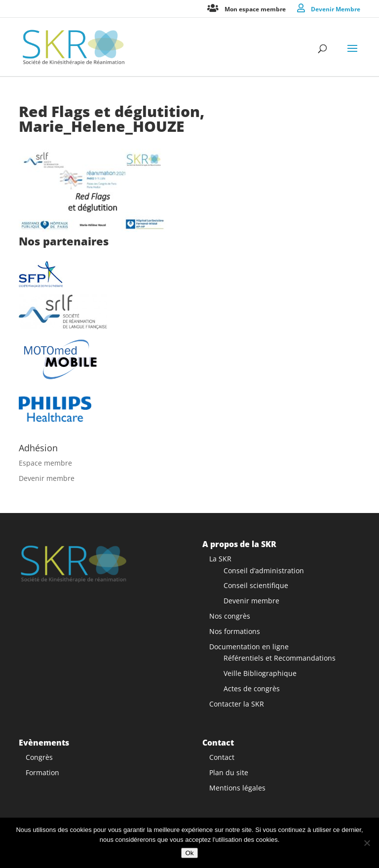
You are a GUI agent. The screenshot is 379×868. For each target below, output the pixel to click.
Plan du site (229, 772)
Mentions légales (237, 788)
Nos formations (235, 631)
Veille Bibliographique (260, 673)
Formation (42, 772)
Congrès (39, 757)
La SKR (220, 559)
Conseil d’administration (264, 571)
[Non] (367, 843)
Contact (222, 757)
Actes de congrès (252, 689)
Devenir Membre (336, 9)
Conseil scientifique (256, 585)
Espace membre (45, 463)
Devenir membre (47, 478)
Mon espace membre (255, 9)
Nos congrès (230, 616)
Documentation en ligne (249, 647)
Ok (189, 853)
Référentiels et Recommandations (280, 658)
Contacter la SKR (237, 704)
